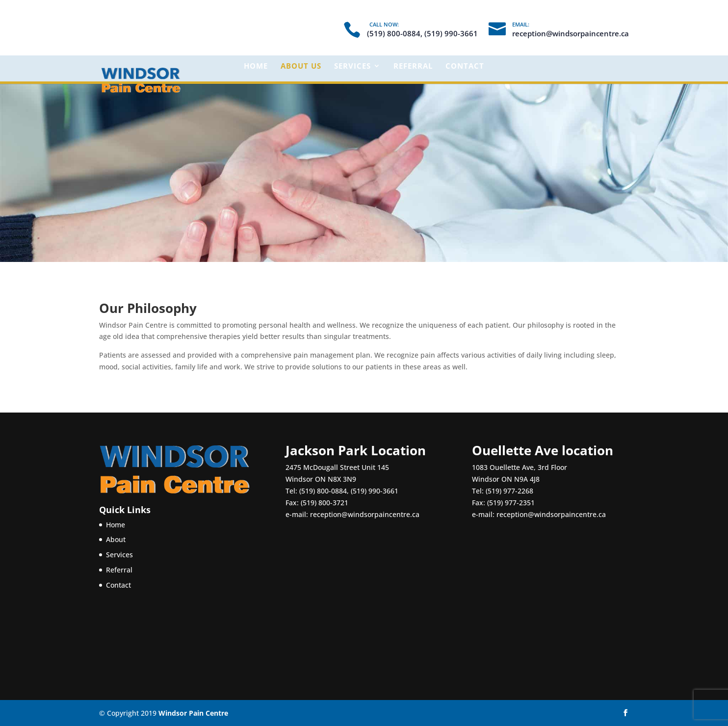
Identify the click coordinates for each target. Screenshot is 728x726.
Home (256, 66)
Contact (465, 66)
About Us (301, 66)
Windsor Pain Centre (193, 713)
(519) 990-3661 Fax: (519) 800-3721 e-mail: (342, 503)
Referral (413, 66)
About (116, 539)
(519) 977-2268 (509, 491)
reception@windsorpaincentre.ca (365, 514)
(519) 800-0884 (323, 491)
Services (352, 66)
